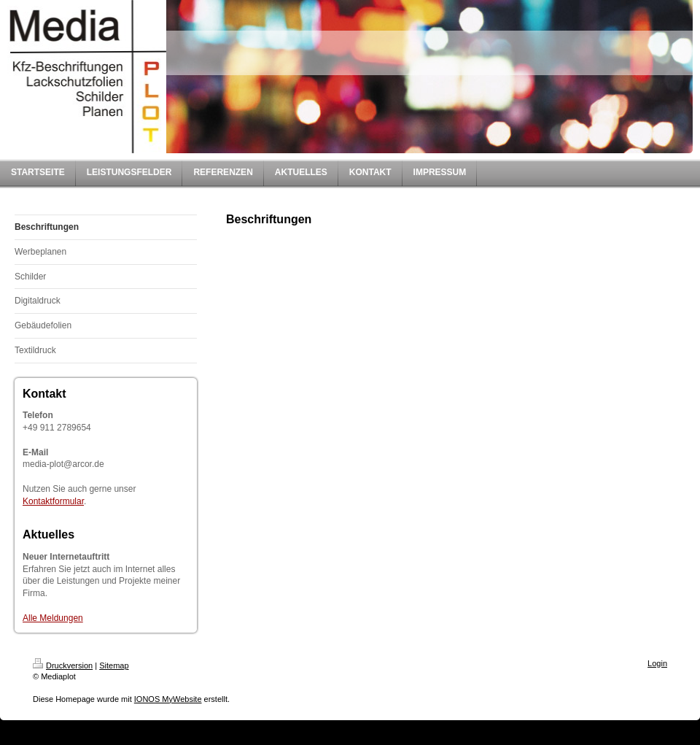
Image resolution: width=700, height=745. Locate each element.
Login (657, 663)
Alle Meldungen (53, 618)
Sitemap (114, 665)
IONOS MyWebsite (168, 699)
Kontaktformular (53, 501)
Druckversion (63, 665)
